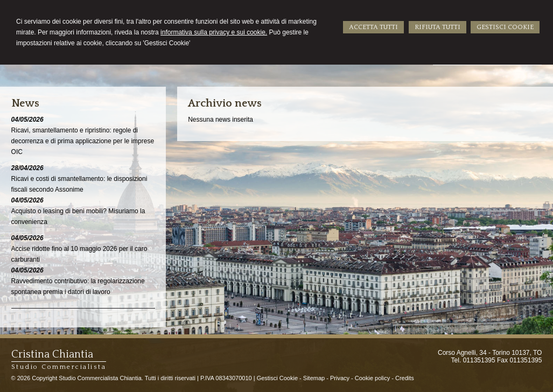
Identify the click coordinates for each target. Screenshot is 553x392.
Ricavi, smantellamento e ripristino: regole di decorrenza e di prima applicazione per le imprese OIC (83, 141)
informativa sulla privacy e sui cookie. (214, 32)
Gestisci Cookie (277, 378)
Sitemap (314, 378)
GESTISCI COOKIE (505, 27)
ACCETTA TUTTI (373, 27)
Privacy (340, 378)
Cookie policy (372, 378)
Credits (405, 378)
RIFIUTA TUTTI (437, 27)
